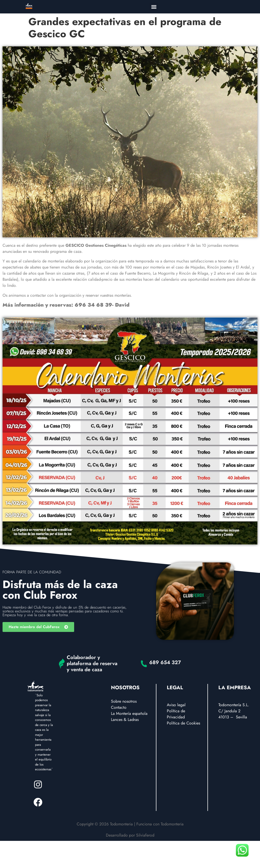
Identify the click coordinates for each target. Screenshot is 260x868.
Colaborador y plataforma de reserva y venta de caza (92, 663)
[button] (154, 7)
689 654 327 (165, 662)
